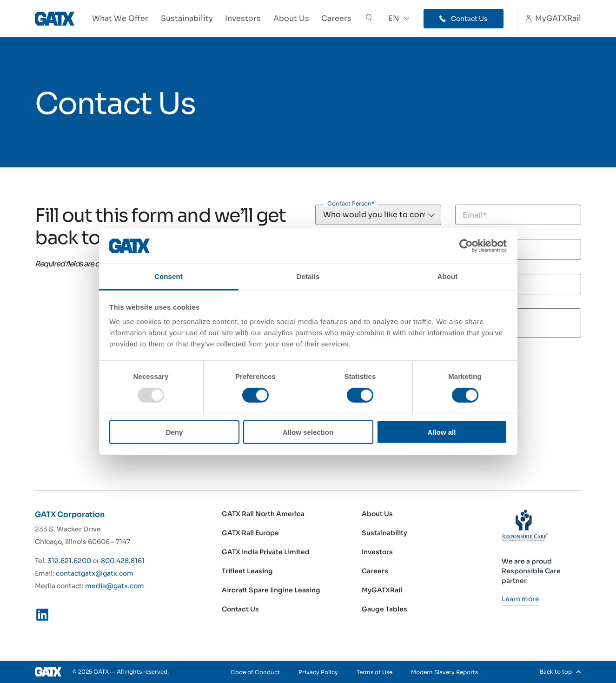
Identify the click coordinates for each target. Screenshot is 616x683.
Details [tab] (308, 276)
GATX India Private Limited (266, 552)
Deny (175, 432)
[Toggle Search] (369, 19)
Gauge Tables (384, 609)
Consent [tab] (169, 276)
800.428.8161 (123, 561)
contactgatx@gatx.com (95, 573)
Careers (336, 18)
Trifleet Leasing (247, 571)
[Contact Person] (378, 215)
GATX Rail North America (263, 514)
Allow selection (308, 432)
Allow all (442, 432)
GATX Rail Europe (250, 533)
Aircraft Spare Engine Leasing (271, 590)
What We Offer (120, 18)
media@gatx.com (115, 586)
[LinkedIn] (42, 617)
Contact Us (240, 609)
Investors (243, 18)
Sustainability (187, 18)
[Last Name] (518, 249)
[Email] (518, 215)
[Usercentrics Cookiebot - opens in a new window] (466, 246)
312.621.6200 (69, 561)
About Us (291, 18)
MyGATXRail (382, 590)
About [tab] (448, 276)
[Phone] (518, 284)
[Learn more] (520, 599)
